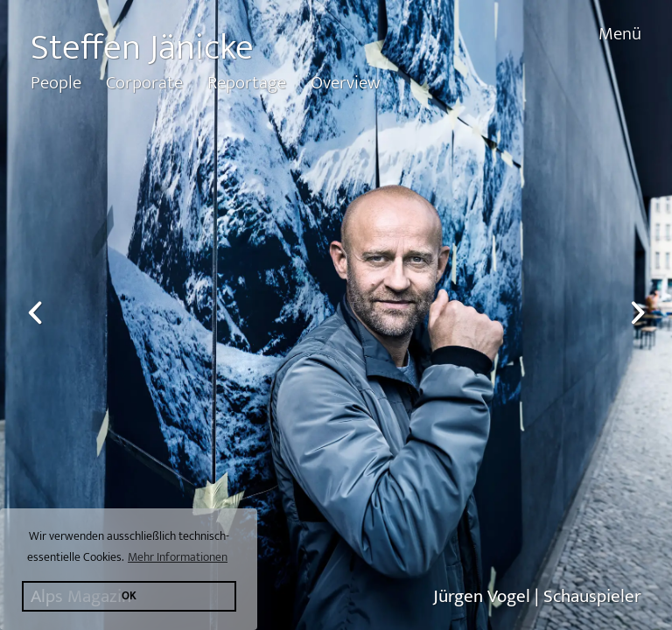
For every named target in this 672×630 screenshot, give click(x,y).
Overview (345, 83)
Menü (620, 34)
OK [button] (129, 596)
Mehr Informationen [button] (178, 557)
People (56, 83)
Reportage (247, 83)
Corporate (144, 83)
